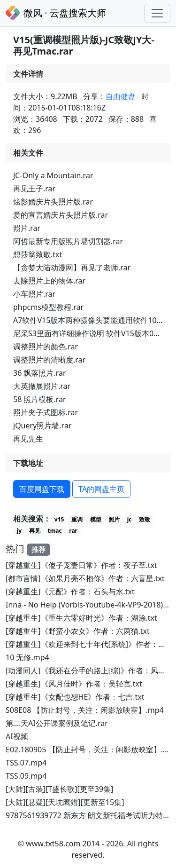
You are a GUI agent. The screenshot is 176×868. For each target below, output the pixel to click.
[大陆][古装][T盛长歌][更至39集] (59, 789)
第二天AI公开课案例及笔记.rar (57, 723)
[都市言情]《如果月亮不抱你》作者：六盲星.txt (85, 578)
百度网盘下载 (42, 489)
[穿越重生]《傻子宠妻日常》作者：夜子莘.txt (81, 565)
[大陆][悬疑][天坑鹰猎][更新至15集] (65, 802)
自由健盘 (121, 96)
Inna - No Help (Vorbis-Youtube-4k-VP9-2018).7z (89, 605)
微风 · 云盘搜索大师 (56, 13)
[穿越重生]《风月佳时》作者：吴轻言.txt (74, 684)
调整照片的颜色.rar (46, 347)
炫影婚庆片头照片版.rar (53, 202)
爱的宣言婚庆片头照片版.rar (61, 215)
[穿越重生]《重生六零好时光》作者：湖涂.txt (81, 618)
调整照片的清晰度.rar (49, 360)
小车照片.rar (34, 294)
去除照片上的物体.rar (49, 281)
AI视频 (17, 736)
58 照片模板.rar (40, 399)
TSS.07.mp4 (26, 763)
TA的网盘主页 (101, 489)
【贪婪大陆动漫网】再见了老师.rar (72, 268)
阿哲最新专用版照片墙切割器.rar (68, 241)
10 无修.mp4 (27, 657)
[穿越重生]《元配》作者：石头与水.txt (70, 592)
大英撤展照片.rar (42, 386)
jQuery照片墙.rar (42, 426)
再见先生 (28, 439)
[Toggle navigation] (157, 13)
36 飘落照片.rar (40, 373)
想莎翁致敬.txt (38, 254)
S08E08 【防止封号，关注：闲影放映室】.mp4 (85, 710)
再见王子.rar (34, 189)
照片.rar (27, 228)
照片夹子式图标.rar (46, 412)
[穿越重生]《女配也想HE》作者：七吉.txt (75, 697)
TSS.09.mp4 (26, 776)
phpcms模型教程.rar (48, 307)
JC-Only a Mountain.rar (53, 175)
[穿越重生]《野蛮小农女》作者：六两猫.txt (78, 631)
